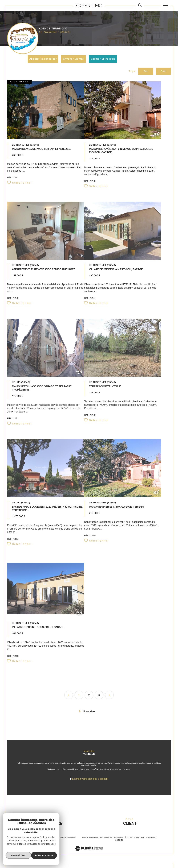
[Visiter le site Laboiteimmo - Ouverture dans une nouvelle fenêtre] (89, 857)
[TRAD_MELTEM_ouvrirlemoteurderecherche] (140, 5)
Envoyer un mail (74, 59)
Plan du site (106, 843)
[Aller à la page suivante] (109, 698)
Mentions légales (123, 843)
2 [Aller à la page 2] (89, 698)
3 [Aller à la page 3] (99, 698)
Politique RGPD (149, 843)
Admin (137, 843)
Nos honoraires (90, 843)
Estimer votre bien (103, 59)
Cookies (119, 845)
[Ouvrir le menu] (166, 6)
